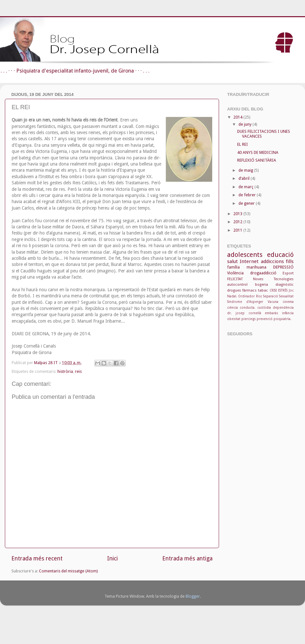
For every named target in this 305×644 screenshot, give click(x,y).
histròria (65, 371)
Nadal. (232, 296)
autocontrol (237, 284)
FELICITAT (235, 279)
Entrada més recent (37, 558)
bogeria (262, 284)
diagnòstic (285, 284)
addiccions (272, 261)
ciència (232, 308)
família (233, 267)
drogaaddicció (263, 273)
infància (288, 313)
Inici (112, 558)
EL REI (243, 144)
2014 (238, 117)
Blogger (193, 596)
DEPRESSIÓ (283, 267)
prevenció (265, 319)
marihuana (256, 267)
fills (290, 261)
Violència (235, 273)
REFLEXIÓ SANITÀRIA (257, 160)
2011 (238, 230)
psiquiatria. (282, 319)
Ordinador (246, 296)
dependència (283, 308)
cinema (288, 302)
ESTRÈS (283, 290)
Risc (259, 296)
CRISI (273, 290)
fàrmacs (250, 290)
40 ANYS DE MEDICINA (258, 152)
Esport (288, 273)
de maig (246, 170)
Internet (249, 261)
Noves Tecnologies (274, 279)
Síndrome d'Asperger (245, 302)
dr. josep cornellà (244, 313)
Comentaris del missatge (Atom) (68, 571)
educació (280, 255)
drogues (234, 290)
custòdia (264, 308)
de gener (247, 203)
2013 (238, 214)
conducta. (248, 308)
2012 (238, 222)
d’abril (244, 178)
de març (246, 187)
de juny (245, 124)
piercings (249, 319)
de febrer (248, 195)
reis (78, 371)
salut (232, 261)
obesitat (234, 319)
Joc (291, 290)
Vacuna (273, 302)
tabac (263, 290)
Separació (271, 296)
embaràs (271, 313)
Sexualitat (286, 296)
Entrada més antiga (187, 558)
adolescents (245, 255)
